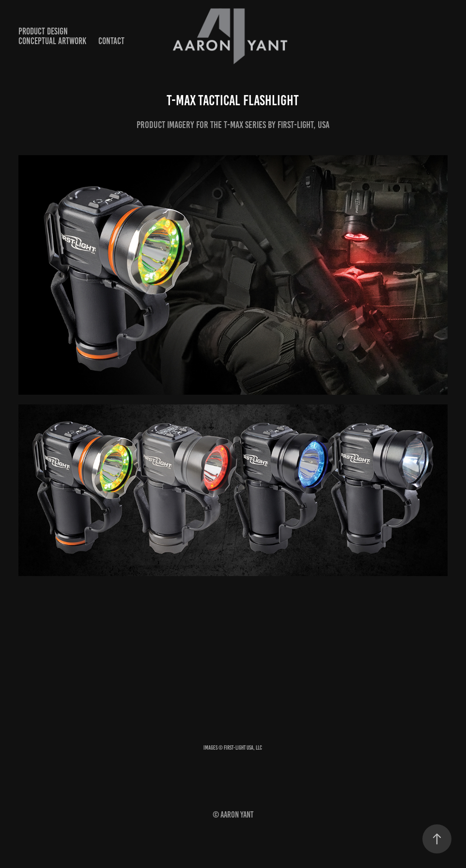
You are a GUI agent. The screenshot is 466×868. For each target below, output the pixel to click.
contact (111, 41)
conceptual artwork (52, 41)
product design (43, 31)
